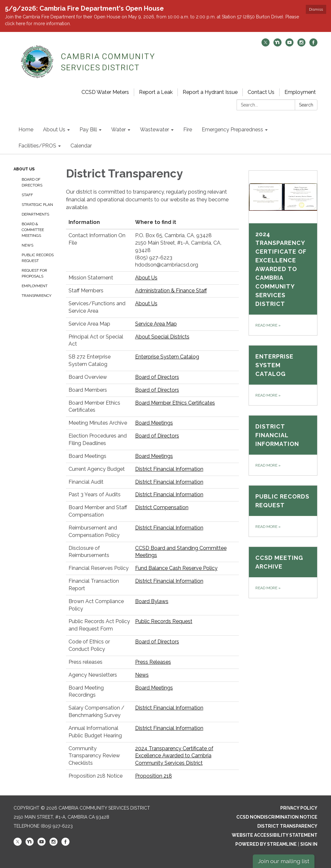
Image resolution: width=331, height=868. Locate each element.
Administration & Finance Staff (171, 291)
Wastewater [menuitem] (155, 130)
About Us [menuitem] (54, 130)
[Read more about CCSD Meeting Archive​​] (283, 572)
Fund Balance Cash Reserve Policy (176, 568)
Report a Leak (156, 92)
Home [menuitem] (26, 130)
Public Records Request (38, 258)
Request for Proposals (34, 273)
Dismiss (316, 9)
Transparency (37, 296)
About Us (24, 169)
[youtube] (289, 45)
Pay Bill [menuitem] (88, 130)
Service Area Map (156, 324)
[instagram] (301, 45)
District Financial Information (169, 469)
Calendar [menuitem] (81, 146)
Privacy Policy (299, 808)
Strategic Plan (37, 205)
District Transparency (287, 826)
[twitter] (266, 45)
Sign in (309, 844)
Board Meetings (154, 423)
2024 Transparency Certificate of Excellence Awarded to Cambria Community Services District (174, 756)
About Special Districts (162, 337)
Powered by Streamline (266, 844)
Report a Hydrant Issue (210, 92)
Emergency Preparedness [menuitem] (232, 130)
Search (306, 105)
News (27, 245)
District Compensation (162, 507)
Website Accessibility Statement (275, 835)
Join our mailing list (284, 861)
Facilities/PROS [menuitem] (37, 146)
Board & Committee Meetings (33, 230)
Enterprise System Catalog (167, 357)
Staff (27, 195)
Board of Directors (32, 182)
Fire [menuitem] (188, 130)
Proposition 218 (154, 776)
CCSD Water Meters (105, 92)
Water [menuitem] (118, 130)
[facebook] (313, 45)
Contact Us (261, 92)
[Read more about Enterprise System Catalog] (283, 375)
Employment (300, 92)
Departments (35, 214)
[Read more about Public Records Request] (283, 511)
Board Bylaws (152, 601)
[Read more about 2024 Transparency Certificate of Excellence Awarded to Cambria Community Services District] (283, 253)
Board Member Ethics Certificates (175, 403)
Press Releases (153, 662)
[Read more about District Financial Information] (283, 445)
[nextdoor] (278, 45)
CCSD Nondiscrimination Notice (277, 817)
